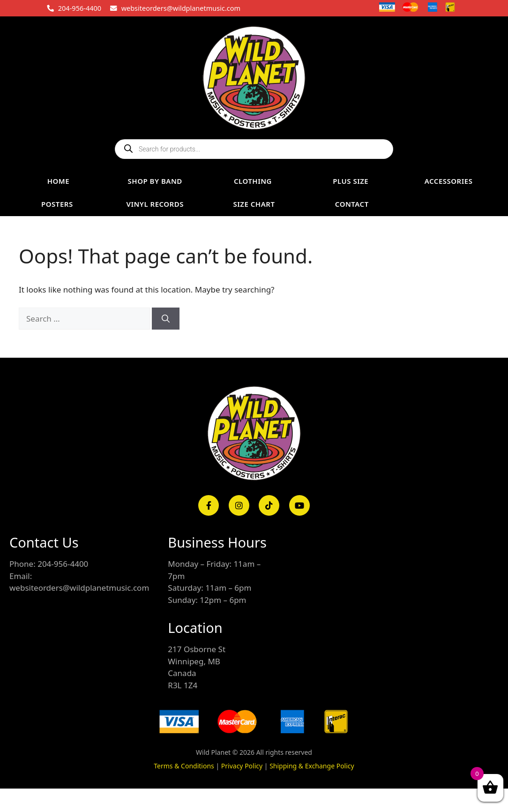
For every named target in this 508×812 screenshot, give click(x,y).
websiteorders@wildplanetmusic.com (181, 8)
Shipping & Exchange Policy (312, 766)
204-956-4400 (80, 8)
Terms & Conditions (184, 766)
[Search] (166, 319)
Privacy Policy (242, 766)
